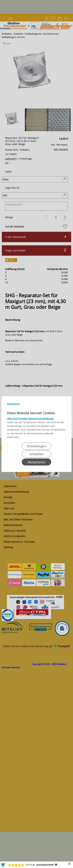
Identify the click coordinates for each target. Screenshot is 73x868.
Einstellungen (36, 446)
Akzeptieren (36, 462)
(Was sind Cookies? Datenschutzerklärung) (30, 418)
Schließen (36, 454)
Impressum (13, 404)
